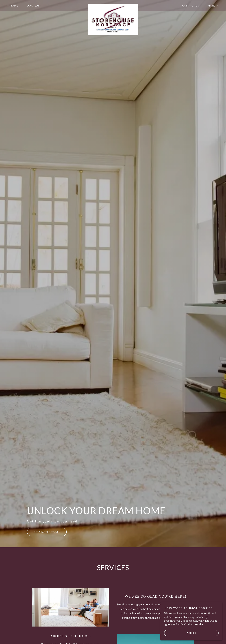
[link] (113, 5)
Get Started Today (47, 532)
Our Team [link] (34, 5)
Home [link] (14, 5)
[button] (212, 6)
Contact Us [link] (191, 5)
